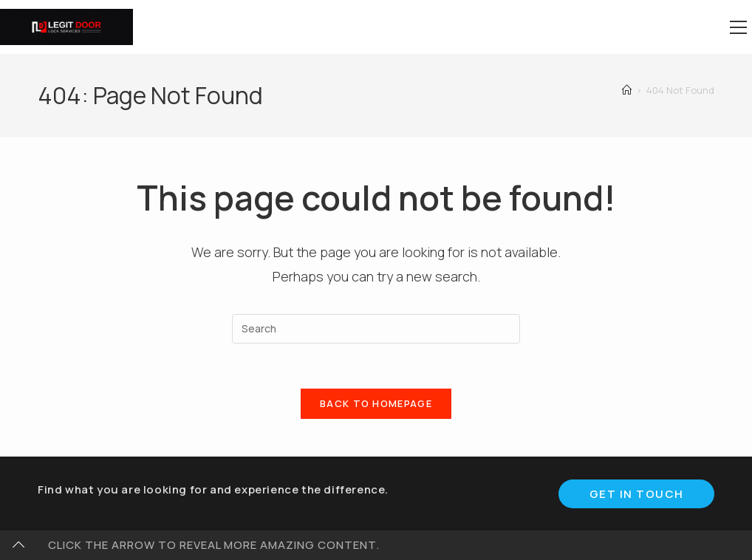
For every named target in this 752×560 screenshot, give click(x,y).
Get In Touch (637, 494)
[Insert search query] (376, 329)
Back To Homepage (376, 403)
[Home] (627, 90)
